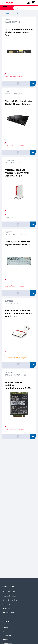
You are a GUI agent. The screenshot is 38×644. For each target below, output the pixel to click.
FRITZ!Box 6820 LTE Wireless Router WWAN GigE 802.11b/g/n (17, 173)
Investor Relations (10, 596)
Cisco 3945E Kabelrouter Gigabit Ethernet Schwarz (17, 243)
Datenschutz (7, 639)
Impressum (7, 635)
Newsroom (7, 608)
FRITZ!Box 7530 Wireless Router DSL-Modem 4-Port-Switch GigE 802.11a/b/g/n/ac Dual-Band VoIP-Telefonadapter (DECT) (18, 313)
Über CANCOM (9, 592)
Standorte (6, 604)
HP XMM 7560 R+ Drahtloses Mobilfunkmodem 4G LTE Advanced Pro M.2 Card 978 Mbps (19, 385)
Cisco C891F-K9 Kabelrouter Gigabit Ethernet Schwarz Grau (19, 32)
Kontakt (6, 627)
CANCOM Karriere (10, 600)
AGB (4, 631)
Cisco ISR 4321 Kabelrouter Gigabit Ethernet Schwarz (18, 103)
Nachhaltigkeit (8, 612)
